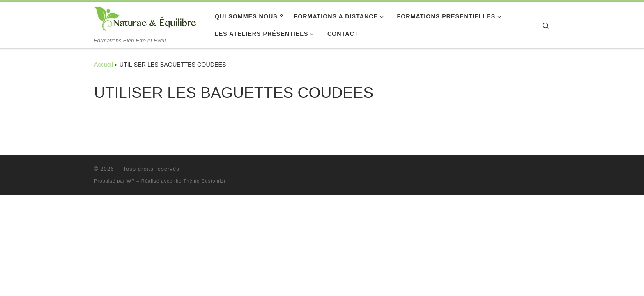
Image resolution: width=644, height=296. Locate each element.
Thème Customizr (204, 181)
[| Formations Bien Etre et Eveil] (145, 20)
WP (131, 181)
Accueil (103, 65)
